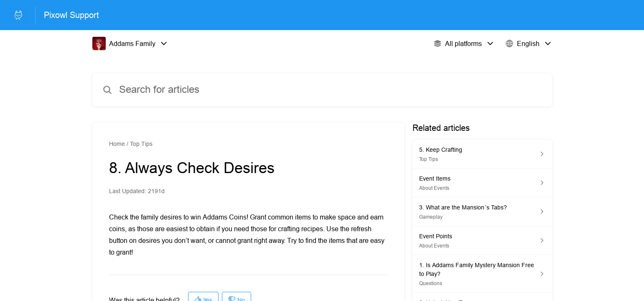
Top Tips (141, 144)
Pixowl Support (71, 15)
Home (117, 144)
